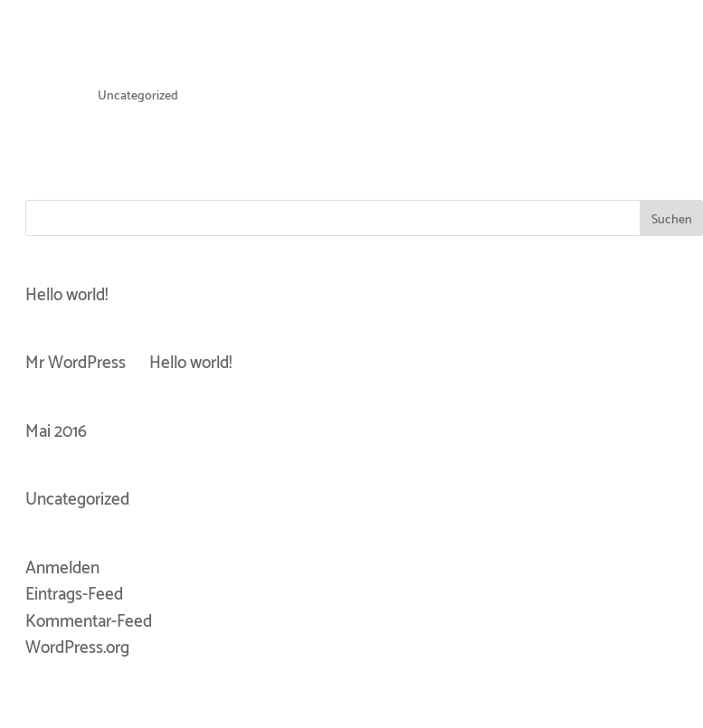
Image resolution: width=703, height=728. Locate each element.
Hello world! (66, 295)
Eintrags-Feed (74, 595)
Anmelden (62, 568)
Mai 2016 (56, 432)
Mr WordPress (76, 363)
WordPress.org (77, 648)
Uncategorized (138, 96)
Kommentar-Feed (89, 622)
